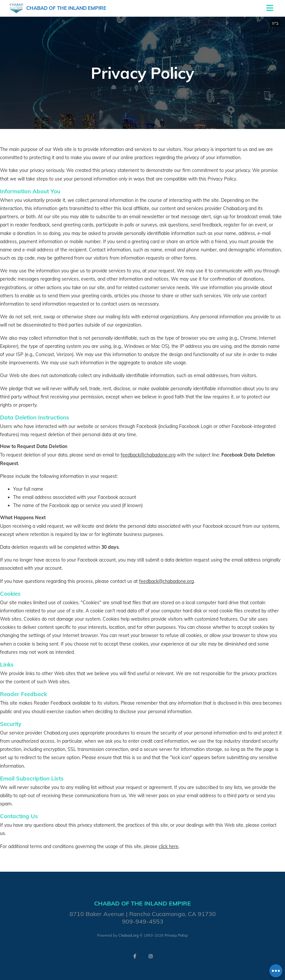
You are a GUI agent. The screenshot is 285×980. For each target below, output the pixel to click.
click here (169, 846)
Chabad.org (129, 935)
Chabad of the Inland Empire (66, 8)
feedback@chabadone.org (148, 455)
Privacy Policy (176, 935)
